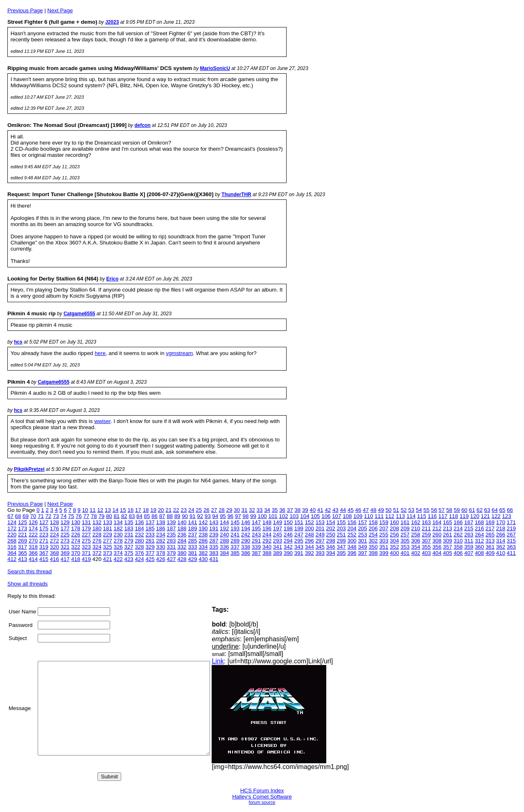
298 (331, 541)
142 (203, 522)
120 (475, 516)
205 (362, 528)
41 (320, 510)
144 (224, 522)
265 (490, 535)
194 (246, 528)
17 (138, 510)
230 (118, 535)
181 (108, 528)
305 (405, 541)
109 (358, 516)
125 (23, 522)
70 (33, 516)
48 (374, 510)
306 (416, 541)
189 (192, 528)
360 (479, 547)
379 (171, 553)
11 (93, 510)
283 (171, 541)
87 (162, 516)
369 (65, 553)
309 (447, 541)
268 (12, 541)
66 (510, 510)
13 (108, 510)
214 (458, 528)
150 (288, 522)
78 (94, 516)
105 (315, 516)
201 (320, 528)
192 (224, 528)
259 (426, 535)
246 (288, 535)
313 (490, 541)
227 (86, 535)
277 (108, 541)
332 (182, 547)
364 (12, 553)
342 (288, 547)
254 (373, 535)
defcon (142, 125)
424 (139, 559)
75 (71, 516)
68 (18, 516)
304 (394, 541)
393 (320, 553)
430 (203, 559)
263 (469, 535)
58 (449, 510)
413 (23, 559)
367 (44, 553)
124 (12, 522)
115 (422, 516)
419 (86, 559)
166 (458, 522)
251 (341, 535)
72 (49, 516)
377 (150, 553)
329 (150, 547)
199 (299, 528)
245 (278, 535)
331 (171, 547)
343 (299, 547)
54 (419, 510)
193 (235, 528)
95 (223, 516)
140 (182, 522)
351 (384, 547)
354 (416, 547)
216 (479, 528)
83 (132, 516)
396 (352, 553)
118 (454, 516)
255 (384, 535)
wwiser (102, 421)
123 (506, 516)
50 (389, 510)
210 (416, 528)
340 (267, 547)
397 (362, 553)
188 (182, 528)
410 (501, 553)
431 (214, 559)
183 (129, 528)
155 (341, 522)
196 (267, 528)
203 (341, 528)
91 (193, 516)
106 (326, 516)
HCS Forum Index (262, 791)
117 (443, 516)
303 (384, 541)
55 (426, 510)
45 (351, 510)
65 (503, 510)
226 (76, 535)
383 (214, 553)
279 (129, 541)
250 (331, 535)
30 (237, 510)
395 (341, 553)
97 (238, 516)
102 (283, 516)
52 (404, 510)
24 (191, 510)
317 (23, 547)
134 (118, 522)
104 (305, 516)
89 (177, 516)
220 (12, 535)
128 (54, 522)
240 (224, 535)
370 (76, 553)
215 (469, 528)
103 (294, 516)
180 (97, 528)
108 (347, 516)
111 (379, 516)
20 (161, 510)
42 (328, 510)
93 (208, 516)
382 (203, 553)
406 (458, 553)
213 (447, 528)
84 (139, 516)
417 (65, 559)
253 (362, 535)
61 (472, 510)
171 (511, 522)
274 (76, 541)
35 (275, 510)
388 (267, 553)
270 (33, 541)
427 (171, 559)
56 (434, 510)
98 (245, 516)
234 (160, 535)
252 (352, 535)
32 (252, 510)
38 (297, 510)
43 (335, 510)
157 (362, 522)
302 (373, 541)
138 (160, 522)
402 (416, 553)
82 (124, 516)
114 (411, 516)
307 (426, 541)
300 (352, 541)
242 (246, 535)
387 (256, 553)
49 (381, 510)
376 (139, 553)
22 (176, 510)
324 (97, 547)
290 (246, 541)
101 (273, 516)
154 (331, 522)
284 (182, 541)
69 (26, 516)
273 (65, 541)
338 (246, 547)
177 (65, 528)
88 (170, 516)
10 (85, 510)
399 (384, 553)
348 (352, 547)
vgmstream (179, 353)
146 (246, 522)
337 (235, 547)
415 (44, 559)
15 (123, 510)
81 (116, 516)
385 (235, 553)
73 (56, 516)
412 (12, 559)
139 (171, 522)
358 (458, 547)
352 (394, 547)
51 (396, 510)
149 (278, 522)
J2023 (112, 22)
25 (199, 510)
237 (192, 535)
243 (256, 535)
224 (54, 535)
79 (101, 516)
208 (394, 528)
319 (44, 547)
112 (390, 516)
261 (447, 535)
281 (150, 541)
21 (168, 510)
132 (97, 522)
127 (44, 522)
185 (150, 528)
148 (267, 522)
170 (501, 522)
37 (290, 510)
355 (426, 547)
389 (278, 553)
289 (235, 541)
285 (192, 541)
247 (299, 535)
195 (256, 528)
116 (432, 516)
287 (214, 541)
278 (118, 541)
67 (10, 516)
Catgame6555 (79, 314)
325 (108, 547)
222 (33, 535)
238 (203, 535)
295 (299, 541)
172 (12, 528)
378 (160, 553)
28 (222, 510)
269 (23, 541)
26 (207, 510)
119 (464, 516)
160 (394, 522)
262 (458, 535)
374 (118, 553)
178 (76, 528)
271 (44, 541)
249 (320, 535)
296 (309, 541)
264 (479, 535)
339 (256, 547)
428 (182, 559)
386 (246, 553)
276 (97, 541)
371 (86, 553)
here (100, 353)
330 (160, 547)
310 (458, 541)
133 (108, 522)
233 (150, 535)
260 (437, 535)
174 (33, 528)
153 (320, 522)
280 (139, 541)
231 (129, 535)
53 (411, 510)
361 (490, 547)
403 (426, 553)
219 (511, 528)
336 (224, 547)
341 (278, 547)
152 (309, 522)
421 (108, 559)
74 (64, 516)
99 (253, 516)
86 (155, 516)
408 (479, 553)
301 (362, 541)
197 (278, 528)
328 (139, 547)
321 (65, 547)
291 (256, 541)
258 (416, 535)
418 (76, 559)
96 (230, 516)
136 (139, 522)
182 (118, 528)
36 (282, 510)
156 (352, 522)
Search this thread (29, 571)
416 (54, 559)
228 (97, 535)
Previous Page (25, 10)
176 (54, 528)
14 (116, 510)
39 (305, 510)
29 (229, 510)
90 (185, 516)
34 (267, 510)
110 (368, 516)
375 (129, 553)
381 (192, 553)
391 (299, 553)
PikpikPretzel (29, 469)
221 (23, 535)
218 (501, 528)
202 (331, 528)
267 (511, 535)
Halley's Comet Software (262, 797)
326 (118, 547)
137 (150, 522)
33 (260, 510)
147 (256, 522)
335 (214, 547)
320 (54, 547)
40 (313, 510)
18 (146, 510)
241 (235, 535)
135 (129, 522)
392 (309, 553)
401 (405, 553)
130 (76, 522)
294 (288, 541)
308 (437, 541)
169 (490, 522)
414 (33, 559)
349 (362, 547)
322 (76, 547)
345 (320, 547)
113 (400, 516)
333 (192, 547)
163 (426, 522)
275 (86, 541)
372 (97, 553)
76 (79, 516)
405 (447, 553)
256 (394, 535)
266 (501, 535)
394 (331, 553)
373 (108, 553)
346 (331, 547)
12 (100, 510)
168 (479, 522)
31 (245, 510)
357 (447, 547)
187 (171, 528)
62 (480, 510)
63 (487, 510)
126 (33, 522)
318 (33, 547)
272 (54, 541)
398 (373, 553)
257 (405, 535)
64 (495, 510)
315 (511, 541)
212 (437, 528)
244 (267, 535)
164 (437, 522)
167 (469, 522)
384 (224, 553)
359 (469, 547)
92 (200, 516)
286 (203, 541)
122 (496, 516)
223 (44, 535)
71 (41, 516)
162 (416, 522)
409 (490, 553)
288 (224, 541)
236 (182, 535)
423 (129, 559)
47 (366, 510)
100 (262, 516)
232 (139, 535)
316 (12, 547)
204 (352, 528)
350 (373, 547)
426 (160, 559)
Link (238, 661)
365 (23, 553)
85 (147, 516)
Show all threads (28, 584)
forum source (262, 802)
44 (343, 510)
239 (214, 535)
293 (278, 541)
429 (192, 559)
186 (160, 528)
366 (33, 553)
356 (437, 547)
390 (288, 553)
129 (65, 522)
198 (288, 528)
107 (337, 516)
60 (464, 510)
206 (373, 528)
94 (215, 516)
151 (299, 522)
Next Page (60, 10)
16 (131, 510)
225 (65, 535)
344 (309, 547)
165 (447, 522)
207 (384, 528)
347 (341, 547)
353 (405, 547)
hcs (18, 342)
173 (23, 528)
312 (479, 541)
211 (426, 528)
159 (384, 522)
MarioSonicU (215, 68)
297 (320, 541)
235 (171, 535)
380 (182, 553)
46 (358, 510)
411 (511, 553)
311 (469, 541)
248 (309, 535)
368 (54, 553)
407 (469, 553)
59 (457, 510)
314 (501, 541)
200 (309, 528)
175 (44, 528)
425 (150, 559)
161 (405, 522)
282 (160, 541)
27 (214, 510)
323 (86, 547)
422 (118, 559)
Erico (113, 279)
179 (86, 528)
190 (203, 528)
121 (486, 516)
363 (511, 547)
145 (235, 522)
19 (153, 510)
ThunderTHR (236, 195)
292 (267, 541)
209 (405, 528)
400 (394, 553)
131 (86, 522)
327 (129, 547)
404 (437, 553)
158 (373, 522)
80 (109, 516)
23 (184, 510)
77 (86, 516)
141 (192, 522)
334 (203, 547)
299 (341, 541)
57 (442, 510)
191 (214, 528)
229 (108, 535)
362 (501, 547)
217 (490, 528)
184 (139, 528)
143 (214, 522)
